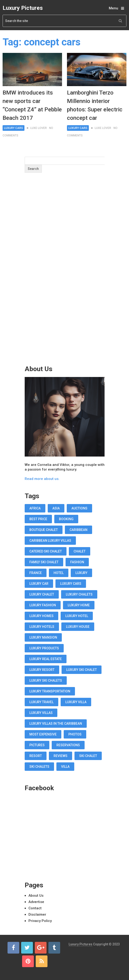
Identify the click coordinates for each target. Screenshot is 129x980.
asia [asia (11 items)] (56, 508)
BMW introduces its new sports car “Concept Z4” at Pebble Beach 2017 (32, 105)
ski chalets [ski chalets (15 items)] (39, 767)
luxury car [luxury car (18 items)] (39, 584)
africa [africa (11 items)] (35, 508)
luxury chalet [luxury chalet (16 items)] (42, 594)
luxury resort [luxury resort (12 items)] (42, 670)
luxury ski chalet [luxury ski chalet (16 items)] (82, 670)
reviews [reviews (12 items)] (61, 756)
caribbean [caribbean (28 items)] (78, 530)
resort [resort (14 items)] (36, 756)
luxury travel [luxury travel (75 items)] (41, 702)
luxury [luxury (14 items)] (81, 573)
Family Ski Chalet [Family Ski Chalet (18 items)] (44, 562)
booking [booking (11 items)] (66, 519)
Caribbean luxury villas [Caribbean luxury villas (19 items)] (50, 541)
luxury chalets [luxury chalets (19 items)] (79, 594)
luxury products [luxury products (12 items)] (44, 648)
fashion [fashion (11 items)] (77, 562)
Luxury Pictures (23, 8)
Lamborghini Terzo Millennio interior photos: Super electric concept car (95, 105)
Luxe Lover (39, 128)
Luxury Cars (14, 128)
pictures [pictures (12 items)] (37, 745)
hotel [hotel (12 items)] (59, 573)
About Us (36, 896)
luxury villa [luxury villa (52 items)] (76, 702)
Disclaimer (37, 914)
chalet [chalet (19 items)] (80, 551)
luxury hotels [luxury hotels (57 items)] (42, 627)
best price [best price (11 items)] (38, 519)
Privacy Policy (40, 921)
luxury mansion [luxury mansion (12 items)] (43, 637)
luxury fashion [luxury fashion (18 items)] (43, 605)
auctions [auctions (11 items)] (79, 508)
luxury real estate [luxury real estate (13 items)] (46, 659)
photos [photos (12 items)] (75, 734)
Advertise (36, 902)
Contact (35, 908)
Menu (113, 8)
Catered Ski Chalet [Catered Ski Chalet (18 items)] (46, 551)
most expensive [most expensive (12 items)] (43, 734)
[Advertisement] (65, 278)
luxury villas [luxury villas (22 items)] (41, 713)
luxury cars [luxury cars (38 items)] (71, 584)
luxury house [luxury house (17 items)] (78, 627)
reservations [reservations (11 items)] (68, 745)
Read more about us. (42, 479)
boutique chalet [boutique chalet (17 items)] (44, 530)
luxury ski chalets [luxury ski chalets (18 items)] (46, 680)
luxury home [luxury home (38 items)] (79, 605)
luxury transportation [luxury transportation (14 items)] (50, 691)
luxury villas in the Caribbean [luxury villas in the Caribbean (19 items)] (56, 724)
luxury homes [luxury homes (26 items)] (41, 616)
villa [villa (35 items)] (65, 767)
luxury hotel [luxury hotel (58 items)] (77, 616)
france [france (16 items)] (36, 573)
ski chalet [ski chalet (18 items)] (88, 756)
